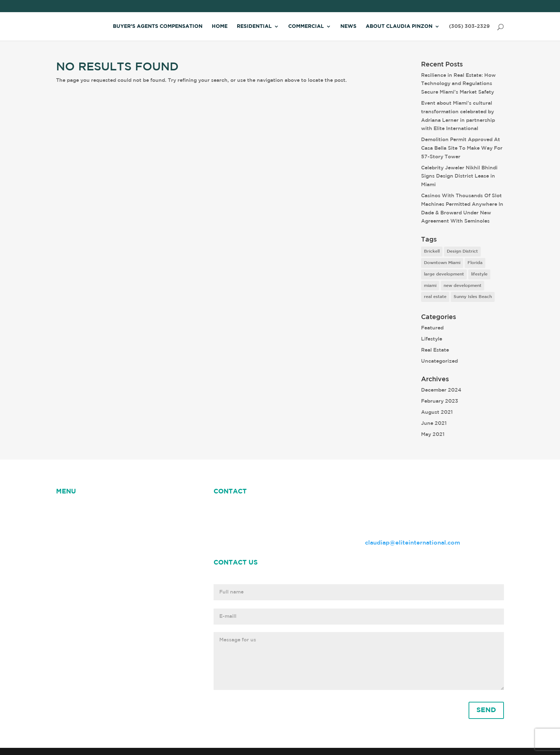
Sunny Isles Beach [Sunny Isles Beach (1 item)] (473, 297)
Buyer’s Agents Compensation (158, 26)
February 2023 (440, 401)
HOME (65, 509)
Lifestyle (432, 339)
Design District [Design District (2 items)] (462, 251)
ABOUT (119, 509)
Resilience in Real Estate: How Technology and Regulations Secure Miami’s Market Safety (458, 84)
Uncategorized (439, 361)
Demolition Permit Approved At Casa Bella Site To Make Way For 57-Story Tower (462, 148)
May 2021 (433, 434)
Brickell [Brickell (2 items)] (432, 251)
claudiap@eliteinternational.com (412, 543)
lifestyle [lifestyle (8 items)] (479, 274)
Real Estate (435, 350)
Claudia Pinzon (159, 509)
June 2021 (434, 423)
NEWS (91, 509)
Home (220, 26)
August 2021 (437, 412)
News (348, 26)
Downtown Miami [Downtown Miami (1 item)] (442, 263)
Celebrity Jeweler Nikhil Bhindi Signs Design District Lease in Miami (459, 177)
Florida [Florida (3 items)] (475, 263)
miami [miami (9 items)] (430, 286)
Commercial (306, 26)
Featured (432, 328)
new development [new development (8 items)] (462, 286)
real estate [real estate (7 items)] (435, 297)
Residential (254, 26)
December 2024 (441, 390)
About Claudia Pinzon (399, 26)
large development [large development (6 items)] (444, 274)
